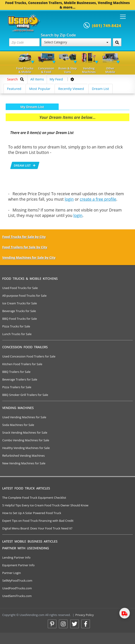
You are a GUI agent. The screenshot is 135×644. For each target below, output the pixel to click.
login (69, 199)
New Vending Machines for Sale (24, 463)
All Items (37, 79)
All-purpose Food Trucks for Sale (24, 296)
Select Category (76, 42)
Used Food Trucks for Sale (20, 288)
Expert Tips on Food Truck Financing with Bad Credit (38, 521)
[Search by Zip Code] (117, 42)
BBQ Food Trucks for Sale (20, 319)
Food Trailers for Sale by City (25, 247)
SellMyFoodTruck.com (17, 581)
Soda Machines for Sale (18, 425)
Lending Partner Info (16, 557)
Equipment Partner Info (18, 565)
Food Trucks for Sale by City (24, 237)
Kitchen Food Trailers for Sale (22, 364)
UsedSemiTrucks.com (17, 596)
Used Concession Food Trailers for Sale (29, 356)
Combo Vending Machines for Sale (26, 440)
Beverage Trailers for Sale (20, 379)
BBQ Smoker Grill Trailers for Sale (25, 395)
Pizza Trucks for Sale (16, 326)
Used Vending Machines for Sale (24, 417)
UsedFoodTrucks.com (17, 588)
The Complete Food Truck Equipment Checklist (34, 498)
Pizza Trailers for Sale (17, 387)
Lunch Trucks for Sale (17, 334)
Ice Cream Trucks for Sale (20, 303)
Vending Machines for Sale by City (29, 257)
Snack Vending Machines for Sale (25, 432)
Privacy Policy (85, 615)
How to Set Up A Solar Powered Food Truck (32, 513)
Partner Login (12, 573)
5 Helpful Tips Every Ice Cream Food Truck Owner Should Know (45, 505)
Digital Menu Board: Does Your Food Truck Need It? (37, 528)
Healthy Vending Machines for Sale (26, 448)
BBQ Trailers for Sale (16, 372)
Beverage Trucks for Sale (19, 311)
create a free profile (98, 199)
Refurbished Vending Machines (24, 456)
